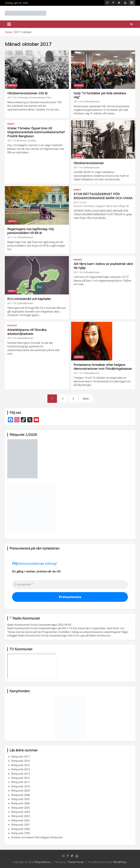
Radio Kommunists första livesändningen (32, 625)
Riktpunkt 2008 (21, 795)
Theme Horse (76, 862)
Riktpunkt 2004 (21, 812)
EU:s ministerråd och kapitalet (29, 299)
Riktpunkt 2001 (21, 825)
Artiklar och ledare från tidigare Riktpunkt (37, 837)
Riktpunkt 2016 (21, 761)
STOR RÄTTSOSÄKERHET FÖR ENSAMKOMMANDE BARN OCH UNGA (103, 196)
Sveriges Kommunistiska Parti (36, 97)
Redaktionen (93, 102)
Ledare (78, 155)
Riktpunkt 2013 (21, 774)
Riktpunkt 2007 (21, 799)
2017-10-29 (80, 167)
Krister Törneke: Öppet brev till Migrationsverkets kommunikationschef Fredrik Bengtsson (36, 132)
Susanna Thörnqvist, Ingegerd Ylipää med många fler (101, 206)
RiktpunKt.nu (42, 862)
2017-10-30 (13, 141)
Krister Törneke (28, 141)
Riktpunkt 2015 (21, 765)
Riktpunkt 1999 (21, 833)
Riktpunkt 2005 (21, 808)
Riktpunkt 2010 (21, 786)
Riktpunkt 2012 (21, 778)
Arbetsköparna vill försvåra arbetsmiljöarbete (27, 332)
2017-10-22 (13, 338)
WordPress (120, 862)
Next (86, 399)
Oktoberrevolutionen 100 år (27, 93)
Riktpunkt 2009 (21, 791)
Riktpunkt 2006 (21, 803)
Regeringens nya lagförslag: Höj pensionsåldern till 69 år (30, 231)
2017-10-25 (80, 202)
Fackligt (12, 326)
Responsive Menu (132, 3)
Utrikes (79, 85)
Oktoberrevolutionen (89, 163)
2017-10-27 (13, 237)
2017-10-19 (80, 373)
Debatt (11, 124)
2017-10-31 (13, 97)
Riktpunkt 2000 (21, 829)
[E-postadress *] (70, 585)
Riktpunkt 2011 (21, 782)
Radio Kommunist (26, 618)
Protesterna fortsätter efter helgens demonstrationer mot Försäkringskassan (103, 367)
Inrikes (12, 85)
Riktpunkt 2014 (21, 769)
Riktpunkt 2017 (21, 757)
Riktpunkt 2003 (21, 816)
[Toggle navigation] (9, 24)
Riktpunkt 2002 (21, 820)
